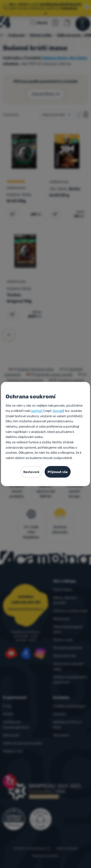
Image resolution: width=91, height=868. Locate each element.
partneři (37, 411)
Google (58, 411)
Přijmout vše (58, 472)
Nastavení (31, 472)
